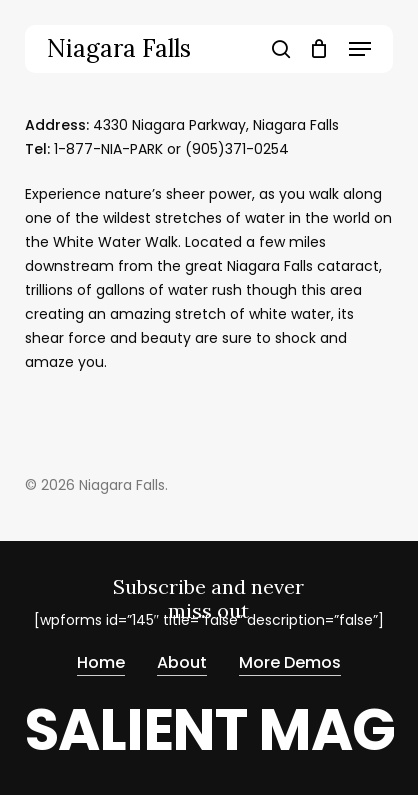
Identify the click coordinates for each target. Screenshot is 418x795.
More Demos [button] (290, 663)
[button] (360, 49)
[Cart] (319, 49)
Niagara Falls (119, 49)
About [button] (182, 663)
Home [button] (101, 663)
